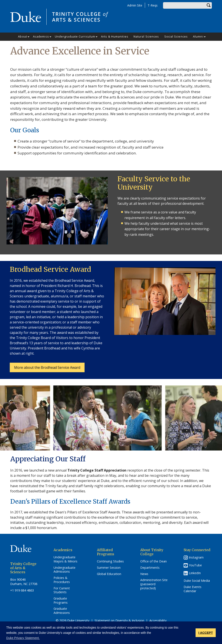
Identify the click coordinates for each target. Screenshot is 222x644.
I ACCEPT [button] (206, 633)
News (144, 574)
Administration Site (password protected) (154, 584)
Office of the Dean (153, 561)
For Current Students (62, 590)
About (23, 36)
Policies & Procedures (62, 580)
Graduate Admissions (62, 611)
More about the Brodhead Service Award (47, 367)
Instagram (196, 557)
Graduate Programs (61, 601)
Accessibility (158, 620)
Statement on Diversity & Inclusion (119, 620)
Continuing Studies (110, 561)
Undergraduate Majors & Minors (65, 559)
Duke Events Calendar (193, 589)
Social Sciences (176, 36)
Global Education (109, 574)
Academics (41, 36)
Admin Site (135, 5)
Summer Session (109, 568)
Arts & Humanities (115, 36)
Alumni (198, 36)
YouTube (195, 565)
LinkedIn (195, 573)
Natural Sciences (146, 36)
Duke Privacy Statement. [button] (23, 638)
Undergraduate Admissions (64, 570)
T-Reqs (153, 5)
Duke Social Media (197, 581)
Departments (150, 568)
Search (209, 5)
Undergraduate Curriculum (75, 36)
